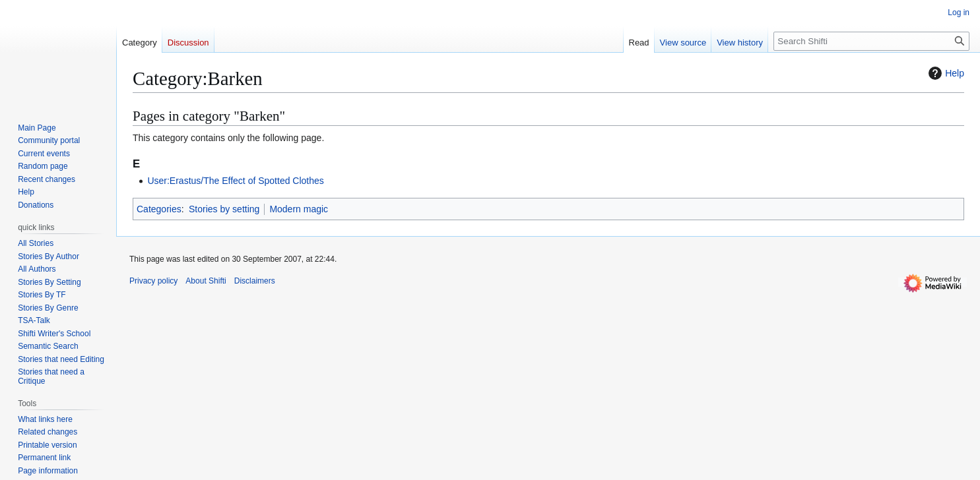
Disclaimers (255, 281)
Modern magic (299, 209)
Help (945, 73)
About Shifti (206, 281)
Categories (159, 209)
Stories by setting (224, 209)
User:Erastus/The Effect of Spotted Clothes (235, 181)
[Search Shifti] (871, 41)
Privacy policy (153, 281)
